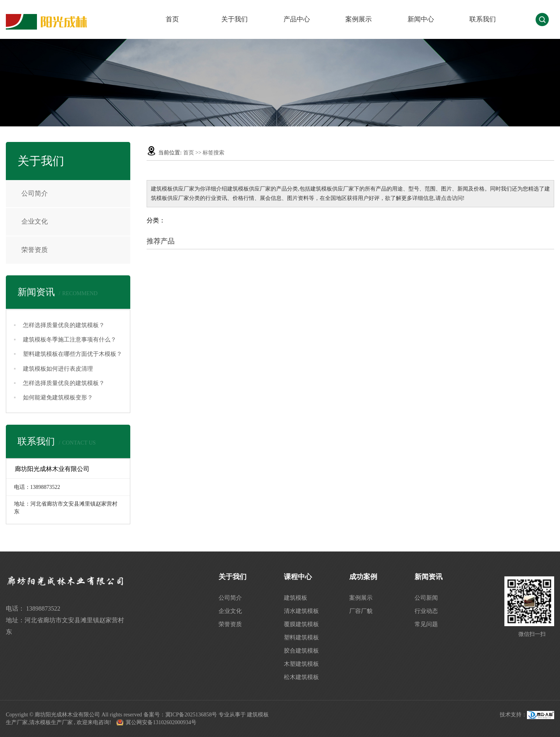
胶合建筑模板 (301, 651)
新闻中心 (421, 19)
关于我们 (234, 19)
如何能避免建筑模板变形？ (58, 397)
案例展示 (359, 19)
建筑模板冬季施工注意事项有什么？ (70, 340)
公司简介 (35, 193)
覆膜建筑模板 (301, 624)
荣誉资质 (35, 250)
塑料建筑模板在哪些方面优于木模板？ (73, 354)
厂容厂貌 (361, 611)
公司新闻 (426, 598)
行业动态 (426, 611)
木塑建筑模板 (301, 664)
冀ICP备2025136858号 (191, 715)
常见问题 (426, 624)
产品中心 (297, 19)
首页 (172, 19)
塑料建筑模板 (301, 637)
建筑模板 (296, 598)
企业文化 (35, 221)
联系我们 (483, 19)
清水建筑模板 (301, 611)
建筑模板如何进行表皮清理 (58, 369)
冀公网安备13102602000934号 (161, 722)
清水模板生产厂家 (51, 722)
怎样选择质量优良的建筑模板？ (64, 325)
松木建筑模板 (301, 677)
